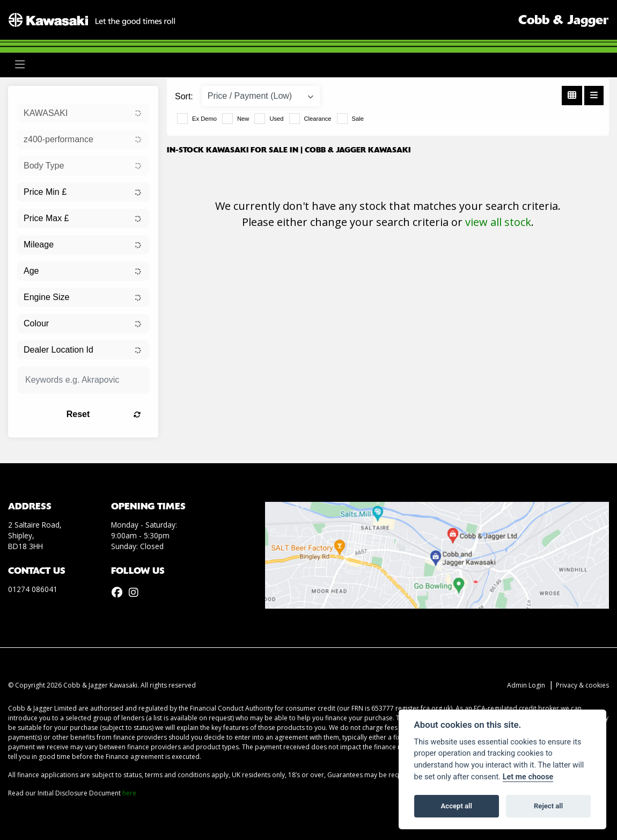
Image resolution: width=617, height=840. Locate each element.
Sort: (184, 96)
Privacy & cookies (582, 685)
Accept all (457, 806)
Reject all (548, 806)
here (129, 793)
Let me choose (528, 777)
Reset (104, 414)
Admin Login (526, 685)
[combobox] (83, 113)
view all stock (498, 222)
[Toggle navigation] (20, 65)
